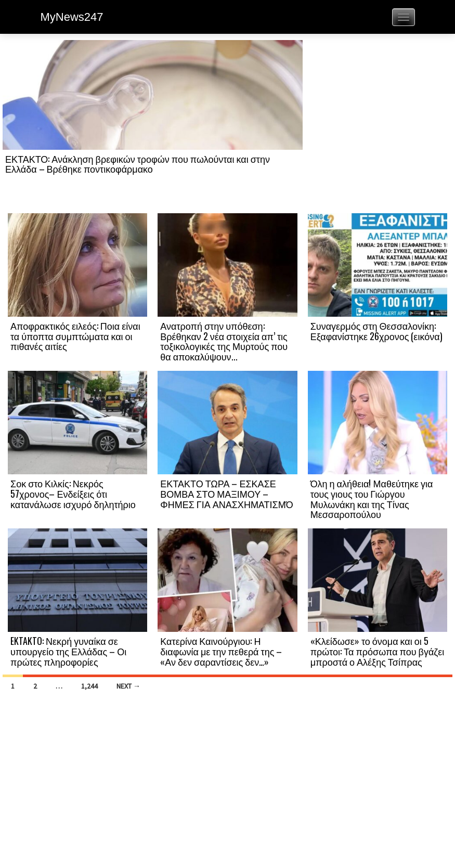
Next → (128, 686)
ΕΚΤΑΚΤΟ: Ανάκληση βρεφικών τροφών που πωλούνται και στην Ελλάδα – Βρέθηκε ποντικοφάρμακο (138, 164)
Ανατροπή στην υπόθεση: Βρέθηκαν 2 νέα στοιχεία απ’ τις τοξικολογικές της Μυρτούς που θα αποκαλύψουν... (224, 341)
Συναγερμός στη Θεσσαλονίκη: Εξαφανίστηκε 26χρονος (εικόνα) (376, 331)
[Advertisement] (378, 126)
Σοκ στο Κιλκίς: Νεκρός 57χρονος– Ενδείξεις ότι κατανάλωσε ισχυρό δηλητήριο (73, 494)
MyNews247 (72, 17)
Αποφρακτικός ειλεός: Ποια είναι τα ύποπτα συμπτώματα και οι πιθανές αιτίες (75, 336)
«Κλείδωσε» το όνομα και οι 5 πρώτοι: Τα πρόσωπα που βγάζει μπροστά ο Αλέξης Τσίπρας (378, 651)
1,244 (89, 686)
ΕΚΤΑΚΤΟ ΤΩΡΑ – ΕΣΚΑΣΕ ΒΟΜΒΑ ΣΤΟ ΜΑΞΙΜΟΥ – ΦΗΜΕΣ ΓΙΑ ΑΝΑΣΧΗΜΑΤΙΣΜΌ (226, 494)
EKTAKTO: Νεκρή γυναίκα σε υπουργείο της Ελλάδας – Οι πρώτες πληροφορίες (68, 651)
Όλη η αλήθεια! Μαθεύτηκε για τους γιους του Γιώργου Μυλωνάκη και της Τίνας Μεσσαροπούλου (372, 498)
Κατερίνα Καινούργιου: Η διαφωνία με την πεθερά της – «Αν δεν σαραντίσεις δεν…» (221, 651)
